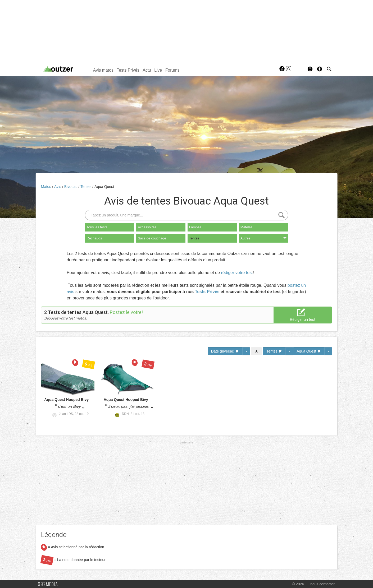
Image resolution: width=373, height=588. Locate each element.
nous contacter (322, 584)
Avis (58, 187)
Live (158, 70)
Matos (47, 187)
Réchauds (94, 238)
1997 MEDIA (49, 584)
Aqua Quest (104, 187)
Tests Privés (128, 70)
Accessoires (147, 227)
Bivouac (71, 187)
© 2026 (298, 584)
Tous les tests (97, 227)
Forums (172, 70)
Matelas (247, 227)
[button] (320, 69)
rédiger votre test (237, 273)
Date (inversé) (225, 351)
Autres (263, 238)
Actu (147, 70)
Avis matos (103, 70)
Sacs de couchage (152, 238)
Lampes (195, 227)
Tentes (86, 187)
